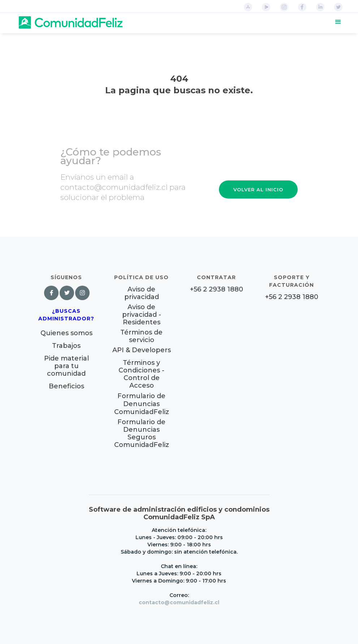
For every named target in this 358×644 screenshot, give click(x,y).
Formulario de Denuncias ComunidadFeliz (142, 404)
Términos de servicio (141, 336)
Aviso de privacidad (142, 293)
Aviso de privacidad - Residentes (142, 315)
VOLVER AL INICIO (258, 189)
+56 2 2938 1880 (217, 289)
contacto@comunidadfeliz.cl (179, 602)
